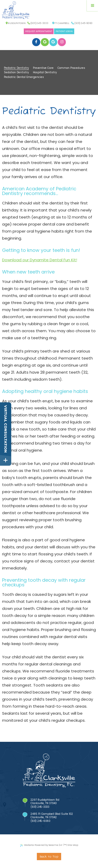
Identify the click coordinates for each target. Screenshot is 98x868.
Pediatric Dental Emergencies (24, 77)
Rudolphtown (16, 23)
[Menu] (92, 6)
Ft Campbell (61, 23)
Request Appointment (39, 31)
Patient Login (64, 31)
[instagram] (62, 42)
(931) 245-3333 (38, 23)
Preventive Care (43, 68)
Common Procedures (71, 68)
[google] (45, 42)
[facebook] (36, 42)
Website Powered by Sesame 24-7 (43, 845)
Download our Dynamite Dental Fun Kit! (40, 260)
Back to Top (49, 857)
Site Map (73, 845)
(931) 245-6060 (82, 23)
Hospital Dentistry (45, 72)
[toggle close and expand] (6, 460)
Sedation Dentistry (16, 72)
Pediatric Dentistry (16, 68)
